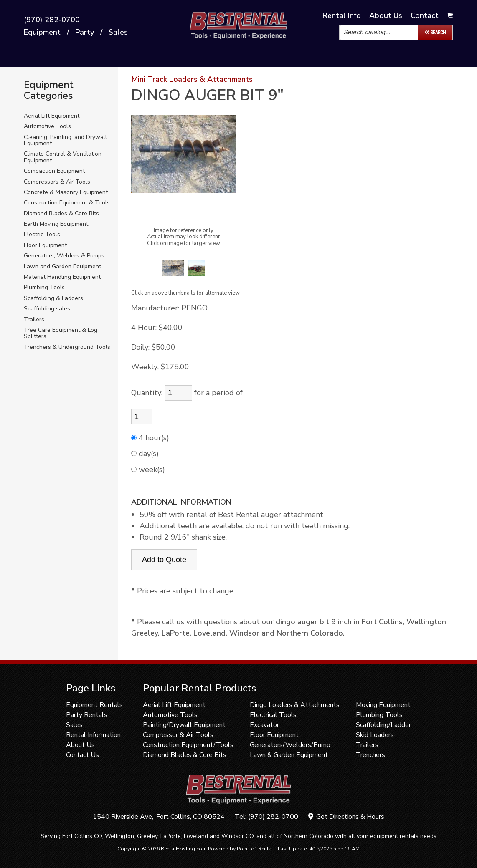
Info (342, 15)
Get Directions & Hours (346, 817)
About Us (80, 745)
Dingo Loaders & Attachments (295, 705)
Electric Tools (42, 234)
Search (435, 32)
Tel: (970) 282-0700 (266, 817)
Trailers (34, 319)
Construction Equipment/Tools (188, 745)
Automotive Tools (47, 126)
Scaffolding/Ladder (383, 725)
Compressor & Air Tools (178, 735)
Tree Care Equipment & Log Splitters (61, 333)
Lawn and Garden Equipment (62, 266)
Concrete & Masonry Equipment (66, 192)
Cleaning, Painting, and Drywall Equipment (65, 140)
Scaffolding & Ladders (53, 298)
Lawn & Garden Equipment (289, 755)
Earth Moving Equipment (56, 224)
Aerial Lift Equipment (52, 116)
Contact (425, 15)
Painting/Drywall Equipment (184, 725)
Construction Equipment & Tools (67, 203)
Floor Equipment (45, 245)
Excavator (264, 725)
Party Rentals (87, 715)
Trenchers (370, 755)
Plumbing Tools (44, 287)
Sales (118, 33)
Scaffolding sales (47, 309)
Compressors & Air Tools (57, 182)
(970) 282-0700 (52, 20)
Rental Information (93, 735)
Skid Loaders (375, 735)
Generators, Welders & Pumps (64, 256)
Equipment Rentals (94, 705)
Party (85, 33)
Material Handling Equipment (62, 277)
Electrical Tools (273, 715)
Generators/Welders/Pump (290, 745)
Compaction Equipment (54, 171)
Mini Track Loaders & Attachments (192, 79)
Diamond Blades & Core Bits (61, 213)
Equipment (42, 33)
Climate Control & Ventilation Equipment (63, 157)
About (386, 15)
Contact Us (82, 755)
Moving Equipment (383, 705)
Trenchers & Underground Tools (67, 347)
